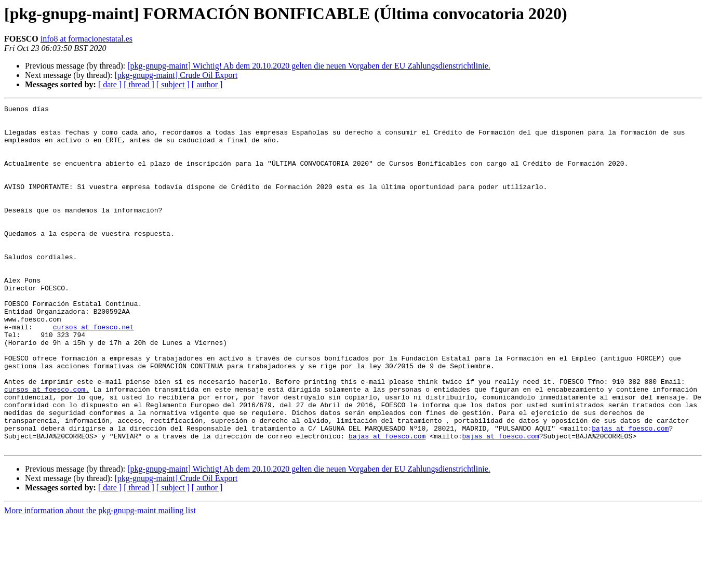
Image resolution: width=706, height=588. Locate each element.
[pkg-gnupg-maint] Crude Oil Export (176, 75)
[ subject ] (173, 84)
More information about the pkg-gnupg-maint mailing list (100, 579)
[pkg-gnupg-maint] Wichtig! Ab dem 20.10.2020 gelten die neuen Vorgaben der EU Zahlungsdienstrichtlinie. (309, 66)
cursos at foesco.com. (47, 447)
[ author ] (207, 84)
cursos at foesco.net (94, 372)
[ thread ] (139, 84)
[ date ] (110, 84)
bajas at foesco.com (630, 493)
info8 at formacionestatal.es (86, 39)
